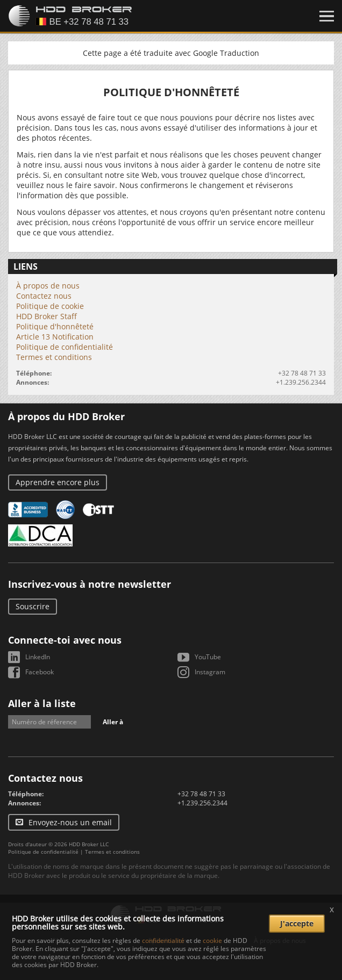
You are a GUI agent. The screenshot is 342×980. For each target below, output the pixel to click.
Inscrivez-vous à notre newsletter (90, 584)
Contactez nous (44, 296)
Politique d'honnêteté (55, 326)
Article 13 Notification (55, 337)
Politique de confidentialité (65, 347)
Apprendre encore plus (58, 482)
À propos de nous (48, 286)
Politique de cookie (50, 306)
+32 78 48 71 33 (302, 373)
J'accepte (297, 923)
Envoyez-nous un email (70, 822)
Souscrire (33, 606)
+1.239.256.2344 (301, 382)
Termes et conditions (54, 357)
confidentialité (163, 941)
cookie (212, 941)
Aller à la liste (42, 703)
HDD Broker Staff (47, 316)
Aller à (113, 722)
